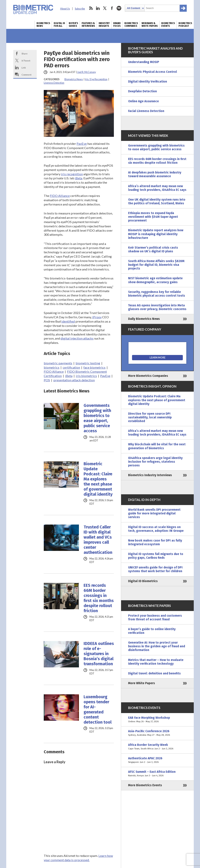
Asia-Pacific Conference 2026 (157, 733)
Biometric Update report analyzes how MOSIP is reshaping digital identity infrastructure (156, 234)
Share (25, 53)
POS (47, 380)
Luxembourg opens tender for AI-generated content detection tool (98, 710)
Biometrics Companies (131, 25)
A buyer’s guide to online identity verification (152, 631)
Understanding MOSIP (144, 62)
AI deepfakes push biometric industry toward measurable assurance (155, 174)
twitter (105, 8)
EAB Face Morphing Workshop (157, 720)
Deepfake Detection (142, 91)
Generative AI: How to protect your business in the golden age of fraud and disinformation (157, 646)
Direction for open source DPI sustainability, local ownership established (150, 417)
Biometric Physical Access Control (153, 72)
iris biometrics (86, 376)
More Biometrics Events (145, 785)
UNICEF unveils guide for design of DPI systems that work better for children (155, 569)
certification (71, 367)
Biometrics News (43, 25)
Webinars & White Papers (150, 25)
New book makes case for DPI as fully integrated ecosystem (155, 542)
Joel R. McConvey (87, 72)
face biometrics (94, 367)
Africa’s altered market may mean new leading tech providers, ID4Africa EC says (157, 188)
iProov (97, 317)
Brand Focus (117, 25)
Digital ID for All (59, 25)
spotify (119, 8)
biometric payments (58, 363)
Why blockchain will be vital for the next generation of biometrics (157, 446)
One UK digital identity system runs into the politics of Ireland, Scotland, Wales (157, 201)
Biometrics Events (168, 25)
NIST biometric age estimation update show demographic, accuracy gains (155, 280)
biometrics (52, 367)
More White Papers (142, 683)
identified (68, 321)
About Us (65, 9)
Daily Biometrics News (144, 319)
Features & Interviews (88, 25)
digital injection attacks (77, 338)
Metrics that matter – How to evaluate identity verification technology (156, 662)
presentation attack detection (74, 380)
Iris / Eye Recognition (96, 79)
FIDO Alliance (60, 196)
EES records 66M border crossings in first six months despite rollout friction (99, 598)
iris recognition (72, 174)
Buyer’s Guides (73, 25)
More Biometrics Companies (148, 376)
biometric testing (88, 363)
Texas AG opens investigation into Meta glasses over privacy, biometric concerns (157, 307)
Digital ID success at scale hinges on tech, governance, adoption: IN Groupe (156, 529)
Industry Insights (104, 25)
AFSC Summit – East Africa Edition (157, 774)
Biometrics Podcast (185, 25)
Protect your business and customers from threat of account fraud (155, 618)
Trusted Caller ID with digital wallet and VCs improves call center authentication (98, 540)
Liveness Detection (54, 83)
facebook (112, 8)
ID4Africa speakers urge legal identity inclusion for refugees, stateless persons (155, 462)
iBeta (79, 178)
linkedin (98, 8)
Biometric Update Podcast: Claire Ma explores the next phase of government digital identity (98, 479)
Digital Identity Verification (148, 82)
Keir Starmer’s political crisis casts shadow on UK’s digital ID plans (153, 249)
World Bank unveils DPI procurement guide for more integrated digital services (154, 513)
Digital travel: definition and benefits (154, 673)
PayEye (82, 144)
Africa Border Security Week (157, 747)
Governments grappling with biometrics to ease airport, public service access (97, 418)
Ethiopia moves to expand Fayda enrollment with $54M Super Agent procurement (153, 217)
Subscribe (80, 9)
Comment (26, 75)
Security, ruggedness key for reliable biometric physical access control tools (157, 294)
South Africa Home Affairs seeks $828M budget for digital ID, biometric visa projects (156, 265)
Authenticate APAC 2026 (157, 760)
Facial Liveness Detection (146, 111)
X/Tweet (26, 60)
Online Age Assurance (143, 101)
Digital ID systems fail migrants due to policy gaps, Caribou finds (156, 556)
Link (24, 68)
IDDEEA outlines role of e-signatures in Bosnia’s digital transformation (99, 654)
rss (91, 8)
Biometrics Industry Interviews (150, 475)
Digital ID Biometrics (143, 581)
